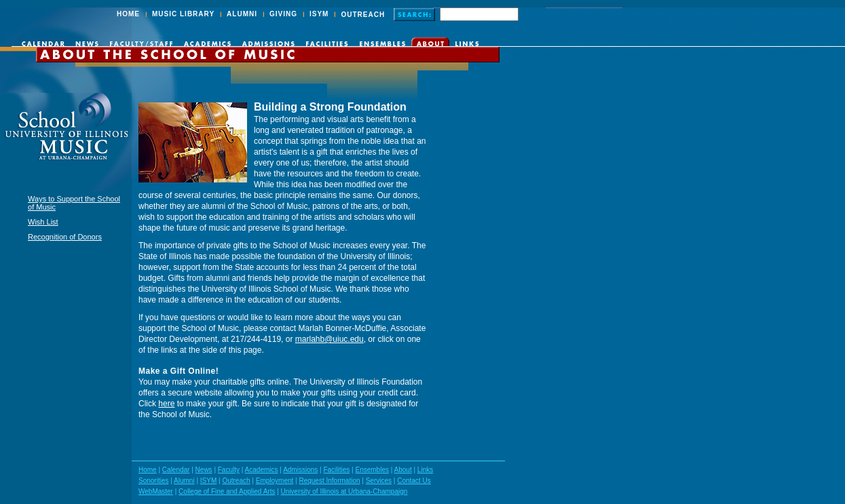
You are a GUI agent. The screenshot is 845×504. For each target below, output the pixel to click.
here (166, 404)
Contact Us (414, 481)
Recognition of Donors (65, 237)
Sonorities (153, 481)
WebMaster (156, 491)
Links (425, 470)
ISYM (319, 14)
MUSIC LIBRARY (183, 14)
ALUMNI (242, 14)
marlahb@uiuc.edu (330, 339)
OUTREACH (363, 15)
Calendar (176, 470)
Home (148, 470)
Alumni (184, 481)
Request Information (329, 481)
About (403, 470)
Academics (262, 470)
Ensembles (372, 470)
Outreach (236, 481)
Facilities (336, 470)
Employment (275, 481)
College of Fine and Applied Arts (227, 491)
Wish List (43, 222)
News (204, 470)
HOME (128, 14)
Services (379, 481)
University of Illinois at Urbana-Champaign (344, 491)
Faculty (229, 470)
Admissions (300, 470)
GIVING (283, 14)
